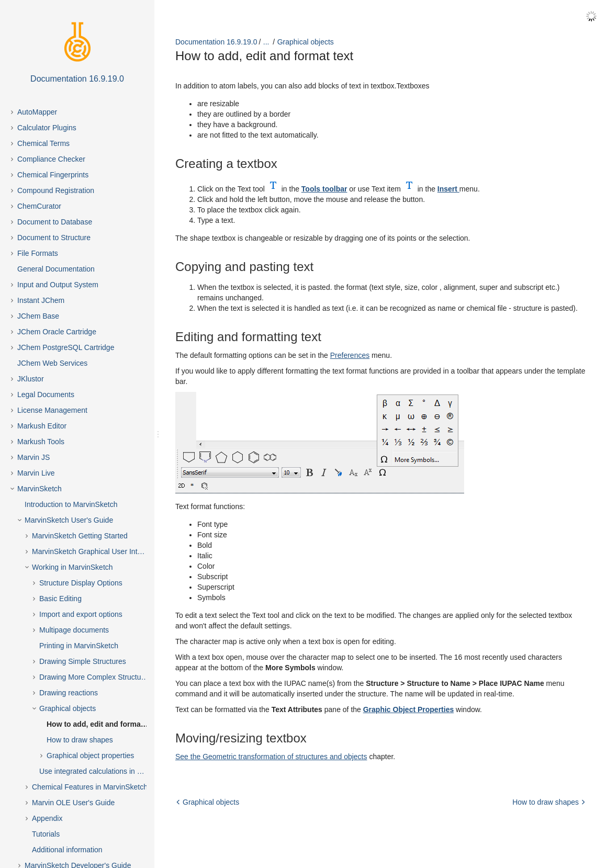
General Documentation (56, 269)
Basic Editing (60, 599)
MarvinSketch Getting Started (80, 536)
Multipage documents (74, 630)
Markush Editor (42, 426)
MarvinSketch (40, 489)
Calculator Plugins (47, 128)
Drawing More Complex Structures (95, 677)
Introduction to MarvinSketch (71, 504)
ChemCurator (39, 206)
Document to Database (55, 222)
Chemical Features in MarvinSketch (90, 787)
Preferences (350, 355)
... (266, 42)
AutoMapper (37, 112)
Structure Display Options (81, 583)
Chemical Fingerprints (53, 175)
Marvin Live (36, 473)
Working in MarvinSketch (72, 567)
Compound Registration (56, 190)
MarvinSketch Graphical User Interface (95, 551)
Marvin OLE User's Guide (73, 803)
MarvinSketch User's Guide (69, 520)
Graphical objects (68, 708)
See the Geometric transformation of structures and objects (271, 757)
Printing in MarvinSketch (79, 646)
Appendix (47, 818)
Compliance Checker (51, 159)
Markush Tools (41, 442)
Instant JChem (41, 300)
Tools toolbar (324, 189)
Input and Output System (58, 285)
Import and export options (81, 614)
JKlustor (31, 379)
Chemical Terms (43, 143)
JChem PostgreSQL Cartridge (66, 347)
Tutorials (46, 834)
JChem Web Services (52, 363)
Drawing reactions (69, 693)
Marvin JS (33, 457)
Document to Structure (54, 238)
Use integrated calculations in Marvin (99, 771)
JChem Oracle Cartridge (57, 332)
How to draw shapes (80, 740)
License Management (52, 410)
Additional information (67, 850)
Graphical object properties (90, 756)
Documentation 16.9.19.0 (216, 42)
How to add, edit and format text (102, 724)
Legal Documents (46, 394)
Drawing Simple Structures (83, 661)
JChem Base (38, 316)
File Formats (38, 253)
